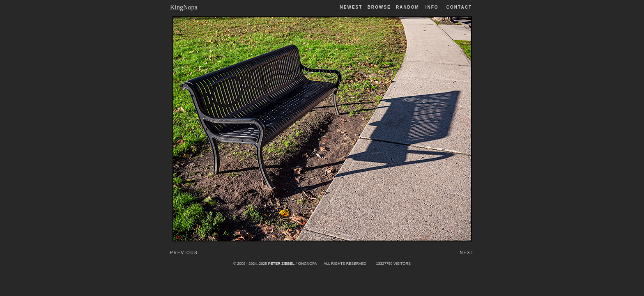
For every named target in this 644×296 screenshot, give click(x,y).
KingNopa (184, 7)
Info (432, 7)
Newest (351, 7)
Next (467, 253)
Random (409, 7)
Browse (379, 7)
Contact (459, 7)
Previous (184, 253)
